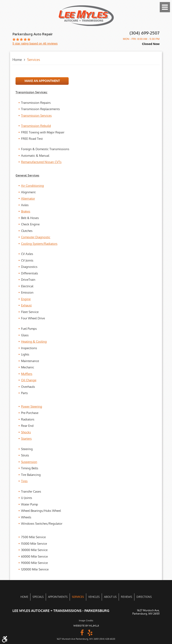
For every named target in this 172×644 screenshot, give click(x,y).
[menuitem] (24, 597)
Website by (86, 626)
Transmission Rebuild (36, 126)
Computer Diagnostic (36, 237)
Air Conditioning (32, 186)
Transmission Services (36, 116)
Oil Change (29, 380)
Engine (26, 299)
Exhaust (26, 305)
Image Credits (86, 621)
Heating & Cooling (34, 342)
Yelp (90, 632)
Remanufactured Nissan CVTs (41, 162)
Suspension (29, 462)
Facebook (82, 632)
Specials (38, 597)
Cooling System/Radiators (39, 244)
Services (34, 60)
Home (17, 60)
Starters (26, 439)
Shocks (26, 432)
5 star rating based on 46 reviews (35, 43)
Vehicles (94, 597)
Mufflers (27, 374)
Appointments (58, 597)
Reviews (127, 597)
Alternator (28, 198)
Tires (24, 481)
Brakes (26, 211)
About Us (110, 597)
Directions (144, 597)
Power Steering (32, 406)
